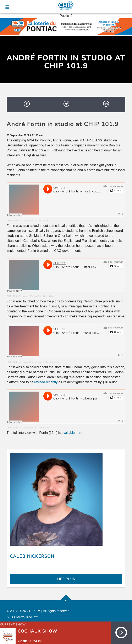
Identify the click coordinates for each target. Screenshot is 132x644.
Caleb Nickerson (32, 556)
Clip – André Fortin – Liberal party (34, 428)
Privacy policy (25, 617)
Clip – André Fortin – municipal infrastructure (39, 362)
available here (72, 433)
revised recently (46, 382)
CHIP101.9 (12, 221)
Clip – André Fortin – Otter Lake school (36, 296)
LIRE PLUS (66, 579)
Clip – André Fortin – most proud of (35, 221)
